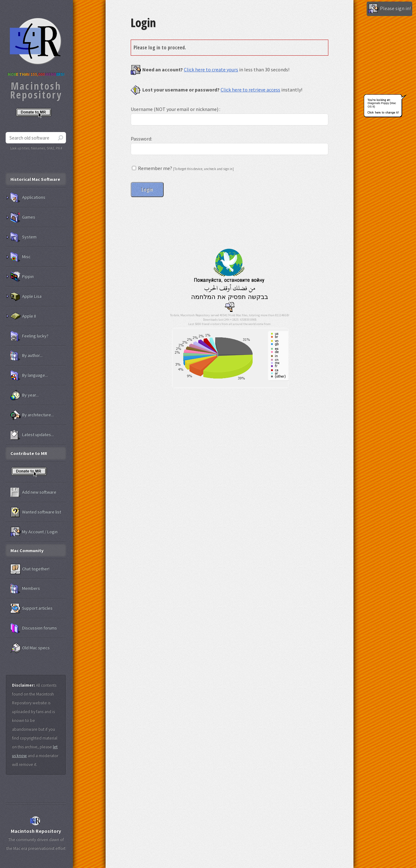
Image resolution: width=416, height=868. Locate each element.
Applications (28, 197)
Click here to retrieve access (250, 90)
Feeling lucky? (29, 336)
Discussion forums (34, 628)
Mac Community (27, 550)
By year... (25, 395)
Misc (20, 257)
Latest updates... (32, 435)
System (23, 237)
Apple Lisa (26, 296)
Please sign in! (389, 9)
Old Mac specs (30, 648)
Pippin (22, 277)
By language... (29, 375)
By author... (26, 356)
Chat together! (30, 569)
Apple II (23, 316)
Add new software (33, 492)
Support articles (31, 608)
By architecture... (32, 415)
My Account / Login (34, 532)
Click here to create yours (211, 69)
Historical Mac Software (35, 179)
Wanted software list (36, 512)
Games (23, 217)
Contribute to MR (29, 453)
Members (25, 589)
